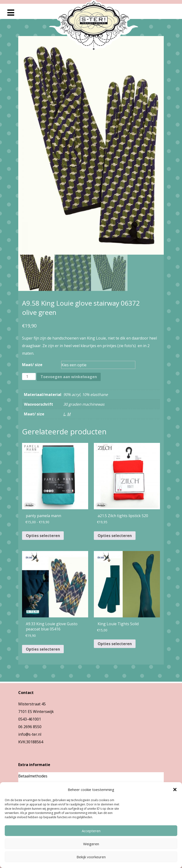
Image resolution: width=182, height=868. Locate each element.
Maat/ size (32, 365)
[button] (175, 790)
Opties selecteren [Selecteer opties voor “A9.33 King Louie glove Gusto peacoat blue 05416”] (43, 649)
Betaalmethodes (33, 776)
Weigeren (91, 844)
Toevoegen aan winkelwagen (69, 377)
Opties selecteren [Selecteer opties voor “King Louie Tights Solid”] (115, 644)
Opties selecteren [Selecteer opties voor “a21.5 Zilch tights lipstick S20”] (115, 536)
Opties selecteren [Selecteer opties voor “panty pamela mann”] (43, 536)
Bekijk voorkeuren (91, 857)
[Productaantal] (29, 377)
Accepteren (91, 831)
